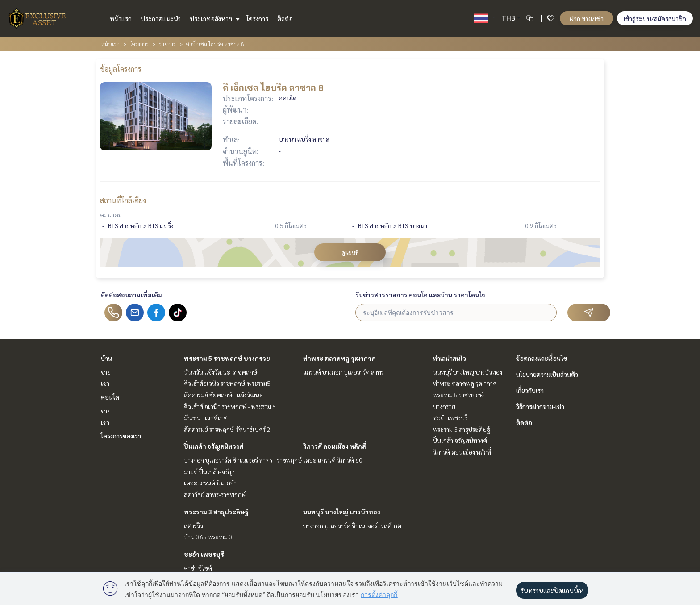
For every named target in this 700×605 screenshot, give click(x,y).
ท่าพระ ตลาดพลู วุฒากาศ (340, 358)
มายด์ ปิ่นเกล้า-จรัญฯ (210, 471)
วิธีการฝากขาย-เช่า (540, 406)
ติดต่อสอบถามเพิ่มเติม (131, 295)
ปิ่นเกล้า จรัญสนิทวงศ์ (214, 446)
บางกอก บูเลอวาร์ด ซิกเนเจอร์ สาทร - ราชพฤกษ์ (243, 460)
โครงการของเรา (121, 436)
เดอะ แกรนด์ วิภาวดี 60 (333, 460)
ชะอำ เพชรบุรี (204, 554)
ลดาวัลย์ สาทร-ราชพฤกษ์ (215, 494)
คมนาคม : (112, 215)
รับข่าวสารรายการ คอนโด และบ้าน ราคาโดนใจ (420, 295)
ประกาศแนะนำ (161, 18)
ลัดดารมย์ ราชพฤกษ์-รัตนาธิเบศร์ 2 (227, 429)
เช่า (105, 383)
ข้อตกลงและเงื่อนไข (542, 358)
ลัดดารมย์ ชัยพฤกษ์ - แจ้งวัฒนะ (223, 395)
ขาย (106, 372)
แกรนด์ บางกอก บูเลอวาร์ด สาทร (344, 372)
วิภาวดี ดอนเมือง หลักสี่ (335, 446)
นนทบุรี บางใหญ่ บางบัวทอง (342, 512)
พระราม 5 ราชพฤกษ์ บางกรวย (227, 358)
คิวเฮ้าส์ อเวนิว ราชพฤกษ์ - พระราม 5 (230, 406)
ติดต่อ (285, 18)
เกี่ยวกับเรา (530, 390)
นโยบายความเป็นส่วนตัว (547, 374)
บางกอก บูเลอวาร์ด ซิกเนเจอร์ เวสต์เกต (352, 526)
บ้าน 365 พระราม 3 (208, 537)
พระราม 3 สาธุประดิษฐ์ (216, 512)
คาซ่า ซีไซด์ (198, 568)
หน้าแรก (121, 18)
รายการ (167, 44)
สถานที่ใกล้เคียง (123, 200)
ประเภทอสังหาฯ (214, 18)
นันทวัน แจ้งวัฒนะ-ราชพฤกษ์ (221, 372)
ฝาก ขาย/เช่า (587, 18)
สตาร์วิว (194, 526)
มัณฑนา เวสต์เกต (206, 417)
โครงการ (257, 18)
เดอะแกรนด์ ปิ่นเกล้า (210, 483)
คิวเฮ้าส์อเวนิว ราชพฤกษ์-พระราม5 (227, 383)
